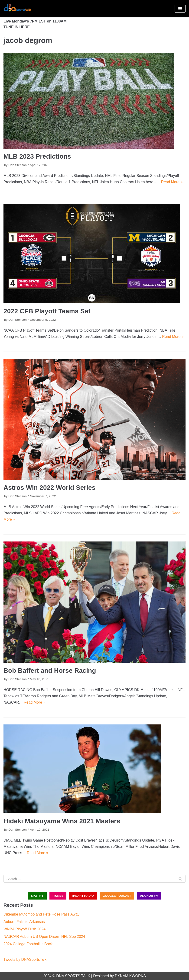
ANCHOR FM (149, 896)
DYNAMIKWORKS (130, 976)
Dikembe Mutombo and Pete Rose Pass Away (41, 914)
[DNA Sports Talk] (17, 9)
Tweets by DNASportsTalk (25, 959)
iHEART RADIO (83, 896)
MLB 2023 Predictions (37, 156)
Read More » (172, 182)
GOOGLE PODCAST (117, 896)
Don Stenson (18, 165)
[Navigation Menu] (180, 9)
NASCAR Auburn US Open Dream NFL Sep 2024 (44, 937)
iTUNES (58, 896)
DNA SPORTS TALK (73, 976)
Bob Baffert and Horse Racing (50, 671)
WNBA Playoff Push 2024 (24, 929)
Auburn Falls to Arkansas (24, 922)
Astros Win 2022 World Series (49, 488)
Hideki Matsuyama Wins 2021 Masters (62, 821)
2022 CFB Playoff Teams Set (47, 311)
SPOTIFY (37, 896)
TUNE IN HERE (17, 27)
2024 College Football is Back (28, 944)
